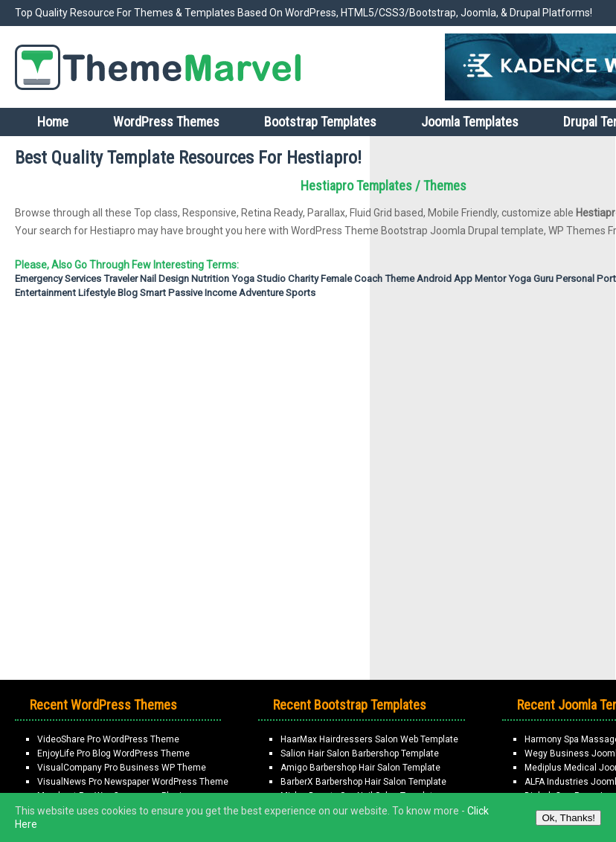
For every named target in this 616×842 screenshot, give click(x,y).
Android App (445, 279)
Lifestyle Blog (108, 293)
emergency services (58, 279)
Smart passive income (188, 293)
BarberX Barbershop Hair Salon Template (363, 782)
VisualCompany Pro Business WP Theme (122, 768)
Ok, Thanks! (568, 818)
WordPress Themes (166, 122)
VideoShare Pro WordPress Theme (108, 739)
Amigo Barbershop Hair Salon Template (360, 768)
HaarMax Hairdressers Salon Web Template (369, 739)
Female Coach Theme (368, 279)
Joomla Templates (470, 122)
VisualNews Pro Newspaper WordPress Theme (133, 782)
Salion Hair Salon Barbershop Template (360, 753)
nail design (164, 279)
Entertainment (45, 293)
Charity (303, 279)
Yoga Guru (531, 279)
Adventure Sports (277, 293)
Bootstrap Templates (320, 122)
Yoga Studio (259, 279)
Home (53, 122)
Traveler (121, 279)
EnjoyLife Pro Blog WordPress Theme (113, 753)
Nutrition (210, 279)
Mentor (490, 279)
